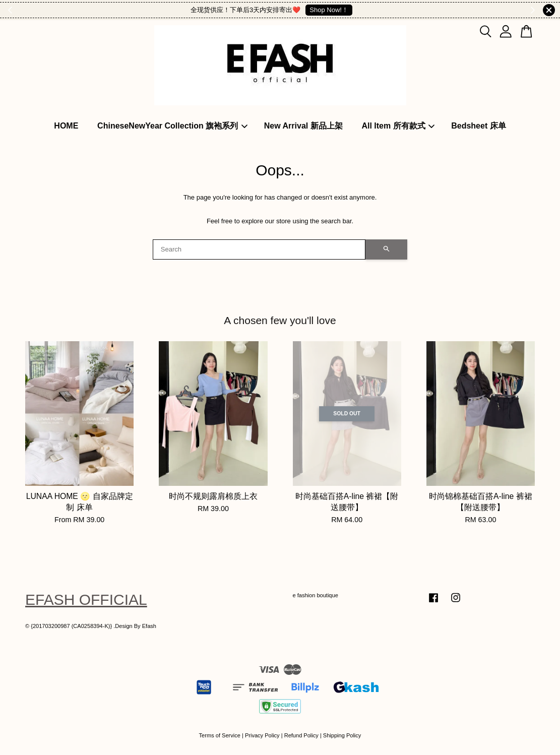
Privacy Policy (262, 735)
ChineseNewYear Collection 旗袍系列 (172, 126)
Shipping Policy (342, 735)
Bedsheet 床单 (478, 126)
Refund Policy (301, 735)
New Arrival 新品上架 (303, 126)
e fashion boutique (316, 595)
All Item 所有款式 (398, 126)
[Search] (259, 249)
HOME (66, 126)
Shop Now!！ (329, 10)
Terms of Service (220, 735)
